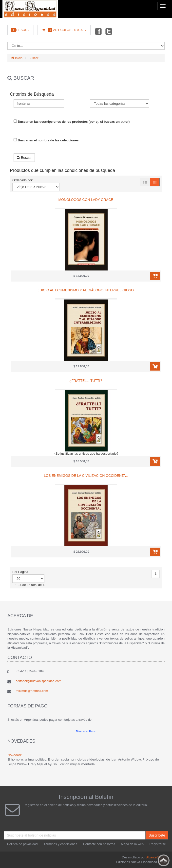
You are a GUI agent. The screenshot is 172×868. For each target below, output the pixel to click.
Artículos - (64, 30)
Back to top (164, 860)
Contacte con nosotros (99, 844)
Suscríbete (157, 835)
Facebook (98, 31)
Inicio (17, 58)
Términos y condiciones (60, 844)
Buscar (33, 58)
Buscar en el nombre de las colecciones (46, 140)
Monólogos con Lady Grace (86, 200)
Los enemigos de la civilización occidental (86, 476)
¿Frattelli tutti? (86, 381)
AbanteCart (154, 857)
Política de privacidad (22, 844)
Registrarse (158, 844)
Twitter (109, 31)
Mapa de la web (132, 844)
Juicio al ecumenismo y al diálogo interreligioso (86, 290)
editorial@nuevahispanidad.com (39, 681)
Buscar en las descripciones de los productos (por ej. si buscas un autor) (72, 121)
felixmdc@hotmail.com (32, 691)
